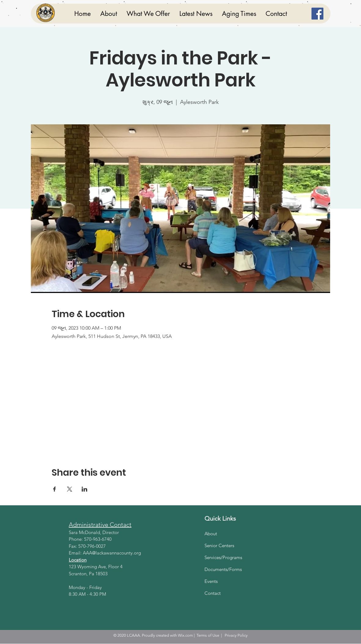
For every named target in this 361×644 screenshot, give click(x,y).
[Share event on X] (70, 489)
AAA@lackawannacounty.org (112, 553)
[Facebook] (317, 14)
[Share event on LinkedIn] (85, 489)
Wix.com (185, 635)
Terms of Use (208, 635)
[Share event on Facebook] (55, 489)
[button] (148, 14)
